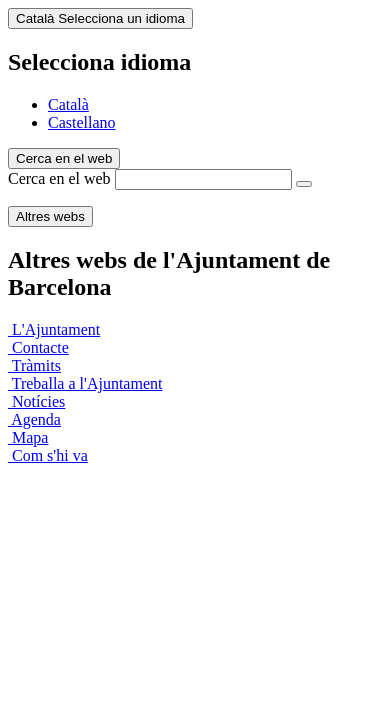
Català (68, 104)
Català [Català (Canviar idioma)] (100, 18)
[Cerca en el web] (304, 184)
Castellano (82, 122)
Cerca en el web (59, 178)
